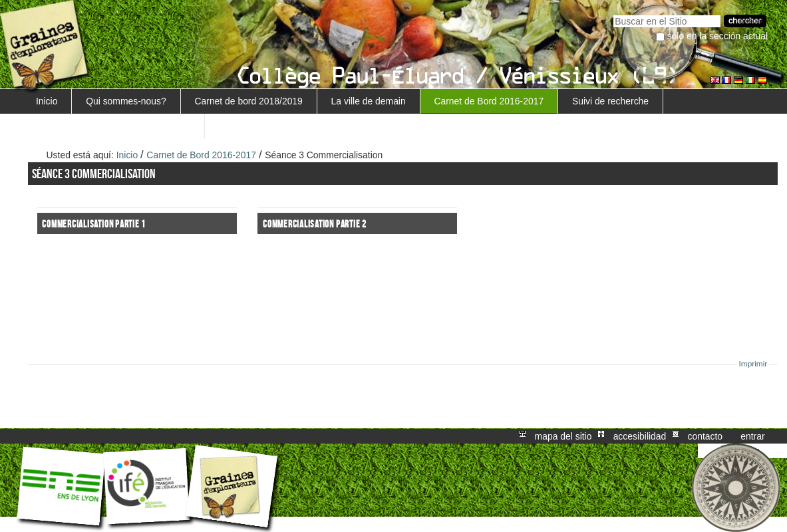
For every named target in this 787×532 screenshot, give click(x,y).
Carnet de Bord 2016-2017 (489, 101)
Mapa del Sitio (563, 436)
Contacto (705, 436)
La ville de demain (369, 101)
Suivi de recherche (610, 101)
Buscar (613, 14)
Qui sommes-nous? (126, 101)
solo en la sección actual (718, 36)
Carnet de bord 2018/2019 (248, 101)
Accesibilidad (640, 436)
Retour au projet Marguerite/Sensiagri (113, 126)
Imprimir (753, 364)
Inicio (47, 101)
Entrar (752, 436)
